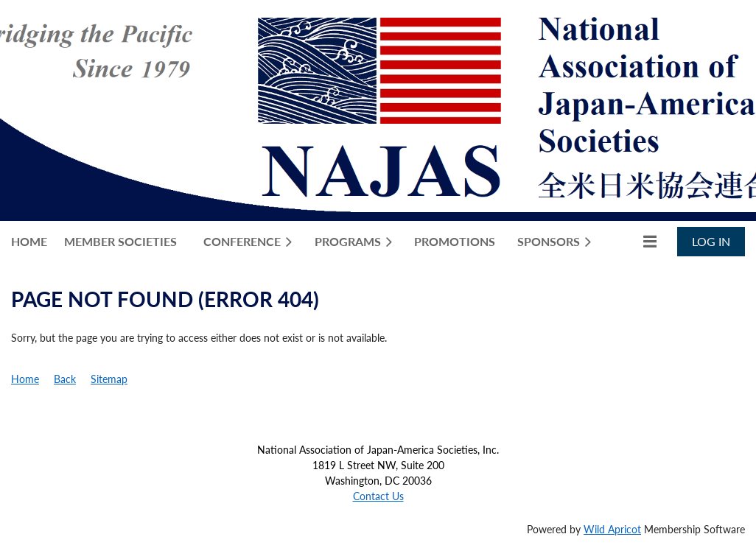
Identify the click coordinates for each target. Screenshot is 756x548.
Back (65, 379)
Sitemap (109, 379)
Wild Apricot (612, 529)
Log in (711, 241)
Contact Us (378, 496)
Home (25, 379)
